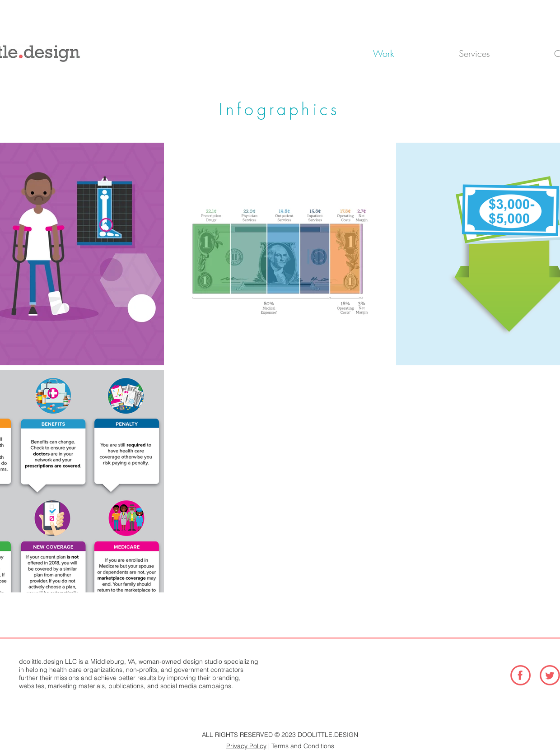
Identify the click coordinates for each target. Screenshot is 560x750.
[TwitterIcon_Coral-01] (550, 675)
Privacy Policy (246, 746)
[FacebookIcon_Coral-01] (520, 675)
